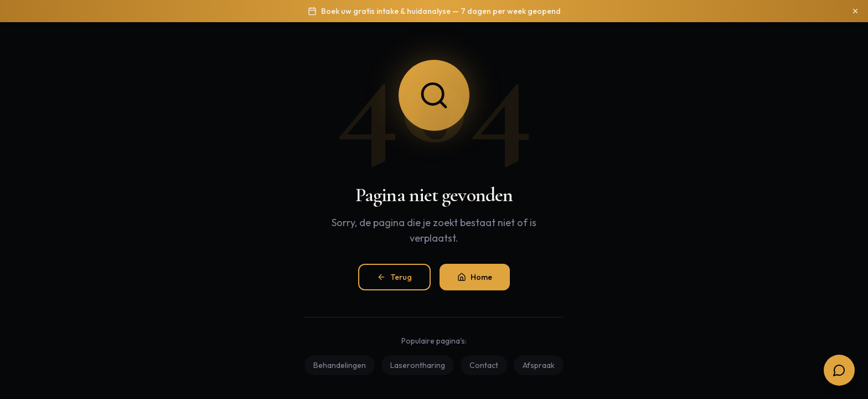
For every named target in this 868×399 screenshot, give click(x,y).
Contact (484, 365)
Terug (394, 277)
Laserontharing (418, 365)
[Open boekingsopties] (839, 370)
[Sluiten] (855, 11)
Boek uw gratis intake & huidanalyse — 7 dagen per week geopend (441, 11)
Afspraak (539, 365)
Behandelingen (340, 365)
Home (475, 277)
